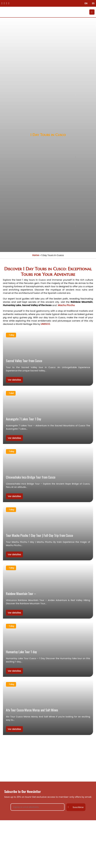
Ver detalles (14, 380)
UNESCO (45, 324)
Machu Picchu (66, 305)
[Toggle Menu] (92, 12)
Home (36, 255)
